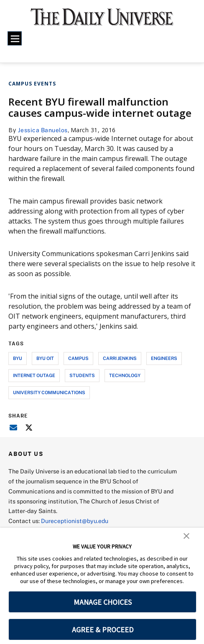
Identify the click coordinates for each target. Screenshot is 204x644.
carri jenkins (120, 358)
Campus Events (32, 84)
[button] (186, 536)
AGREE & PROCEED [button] (103, 630)
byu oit (45, 358)
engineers (164, 358)
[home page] (102, 21)
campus (78, 358)
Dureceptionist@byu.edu (75, 521)
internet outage (34, 375)
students (82, 375)
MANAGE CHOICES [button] (103, 602)
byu (18, 358)
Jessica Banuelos (43, 130)
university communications (49, 392)
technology (125, 375)
